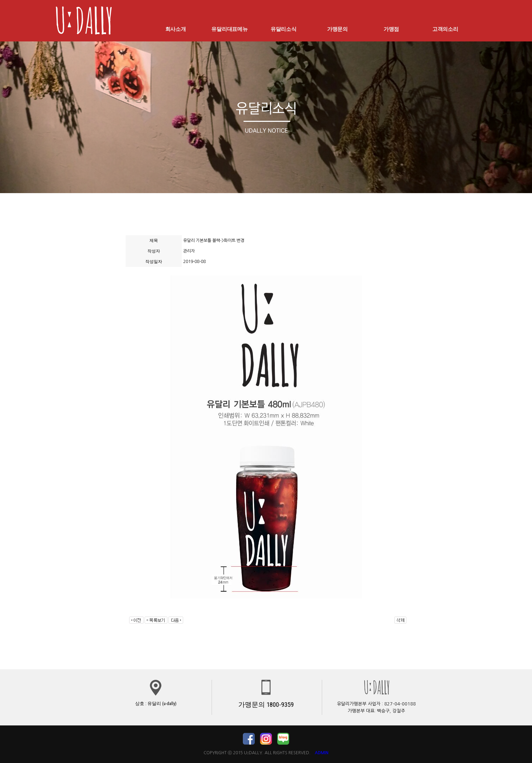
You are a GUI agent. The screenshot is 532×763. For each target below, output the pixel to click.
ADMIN (322, 753)
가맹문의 (337, 29)
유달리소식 (284, 29)
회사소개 (175, 29)
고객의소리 (445, 29)
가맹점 (391, 29)
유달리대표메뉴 (230, 29)
